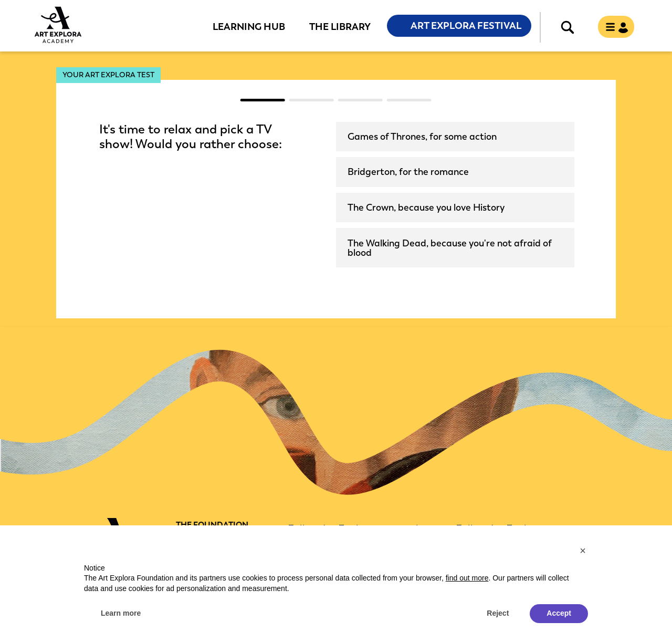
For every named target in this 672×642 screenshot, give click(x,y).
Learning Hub (249, 26)
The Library (340, 26)
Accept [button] (559, 613)
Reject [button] (498, 613)
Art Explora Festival (466, 26)
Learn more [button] (121, 613)
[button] (583, 551)
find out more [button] (467, 578)
